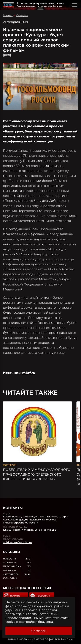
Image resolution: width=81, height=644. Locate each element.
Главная (8, 15)
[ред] (7, 55)
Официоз (22, 15)
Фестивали (10, 465)
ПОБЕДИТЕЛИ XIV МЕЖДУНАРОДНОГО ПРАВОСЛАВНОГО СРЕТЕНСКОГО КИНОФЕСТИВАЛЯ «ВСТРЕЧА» (37, 474)
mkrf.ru (28, 373)
